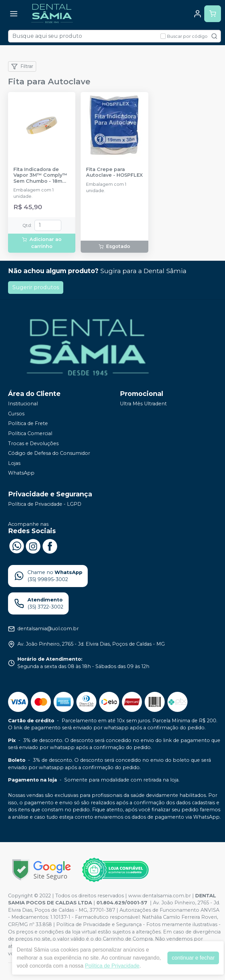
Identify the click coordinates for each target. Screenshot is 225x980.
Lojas (14, 463)
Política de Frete (28, 424)
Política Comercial (30, 433)
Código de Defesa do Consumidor (49, 453)
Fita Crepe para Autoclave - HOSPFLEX (114, 172)
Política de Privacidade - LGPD (45, 504)
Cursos (16, 414)
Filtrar (22, 67)
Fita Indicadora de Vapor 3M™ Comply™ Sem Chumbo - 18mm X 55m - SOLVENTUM (40, 175)
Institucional (23, 404)
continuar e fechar (193, 958)
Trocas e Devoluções (33, 443)
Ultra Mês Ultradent (143, 404)
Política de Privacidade (112, 966)
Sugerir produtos (36, 287)
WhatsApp (21, 473)
